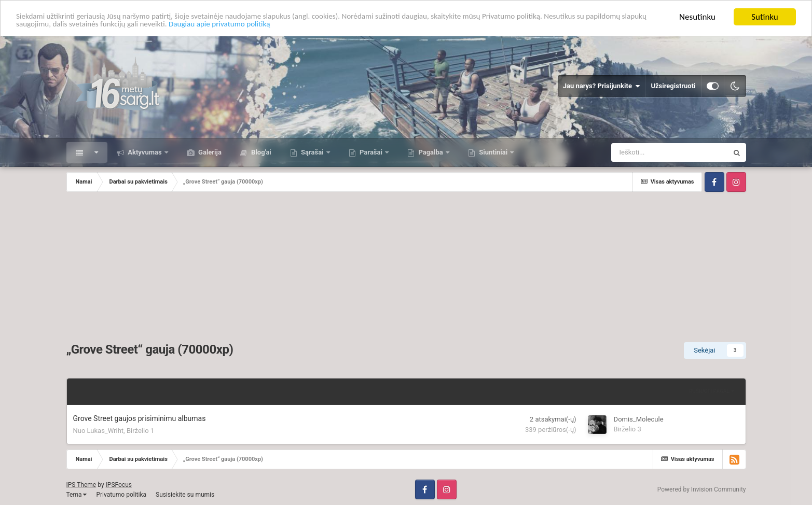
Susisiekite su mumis (185, 495)
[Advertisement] (406, 270)
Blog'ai (260, 152)
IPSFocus (119, 485)
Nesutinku (697, 17)
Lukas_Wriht (106, 431)
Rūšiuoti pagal (712, 391)
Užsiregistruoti (673, 86)
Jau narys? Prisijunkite (602, 86)
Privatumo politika (121, 495)
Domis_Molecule (639, 419)
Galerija (209, 152)
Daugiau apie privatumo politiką (315, 26)
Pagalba (431, 152)
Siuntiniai (493, 152)
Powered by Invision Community (702, 489)
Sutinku (765, 17)
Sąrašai (312, 152)
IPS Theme (81, 485)
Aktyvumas (145, 152)
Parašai (371, 152)
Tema (77, 495)
